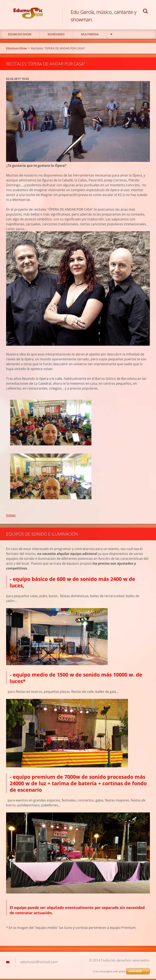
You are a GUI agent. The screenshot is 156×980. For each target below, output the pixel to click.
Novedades (56, 36)
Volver (11, 517)
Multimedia (90, 36)
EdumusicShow (20, 36)
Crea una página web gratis (109, 971)
